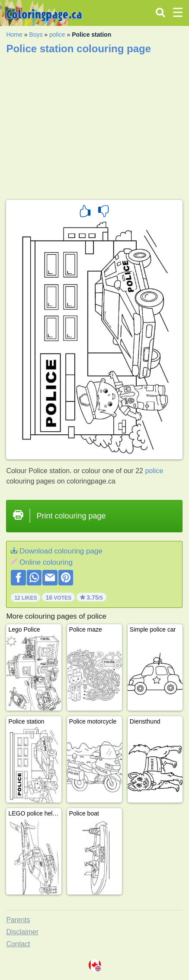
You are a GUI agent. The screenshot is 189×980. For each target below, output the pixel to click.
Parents (18, 920)
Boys (36, 35)
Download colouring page (61, 551)
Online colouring (46, 562)
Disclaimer (22, 932)
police (57, 35)
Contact (18, 944)
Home (14, 35)
